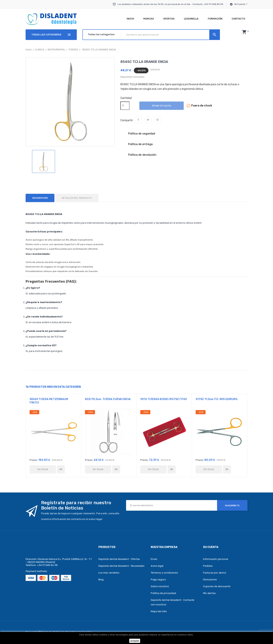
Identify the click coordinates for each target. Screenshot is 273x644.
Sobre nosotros (160, 586)
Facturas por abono (215, 573)
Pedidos (208, 566)
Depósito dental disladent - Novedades (121, 566)
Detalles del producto (77, 198)
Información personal (216, 559)
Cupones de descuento (217, 586)
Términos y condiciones (164, 573)
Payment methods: (36, 571)
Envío (154, 559)
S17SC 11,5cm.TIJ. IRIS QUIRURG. (217, 399)
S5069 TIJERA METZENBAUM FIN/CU (49, 401)
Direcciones (210, 580)
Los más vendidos (109, 573)
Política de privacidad (163, 593)
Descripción (40, 198)
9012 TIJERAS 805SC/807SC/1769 (164, 399)
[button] (244, 32)
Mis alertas (209, 593)
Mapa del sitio (159, 611)
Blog (101, 580)
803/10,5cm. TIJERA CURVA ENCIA (108, 399)
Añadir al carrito (162, 106)
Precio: (34, 460)
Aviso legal (157, 566)
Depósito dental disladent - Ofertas (119, 559)
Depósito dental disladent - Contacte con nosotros (173, 602)
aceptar (135, 641)
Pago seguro (158, 580)
